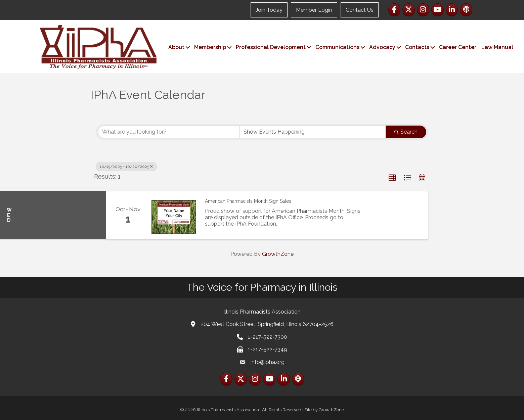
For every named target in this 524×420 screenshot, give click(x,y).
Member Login (314, 10)
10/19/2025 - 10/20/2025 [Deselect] (126, 167)
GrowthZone (278, 254)
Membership (210, 47)
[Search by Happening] (313, 132)
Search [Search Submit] (406, 132)
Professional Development (271, 47)
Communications (337, 47)
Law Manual (497, 47)
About (176, 47)
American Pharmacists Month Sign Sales (248, 201)
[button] (392, 178)
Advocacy (382, 47)
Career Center (458, 47)
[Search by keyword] (169, 132)
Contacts (417, 47)
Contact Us (360, 10)
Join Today (269, 10)
